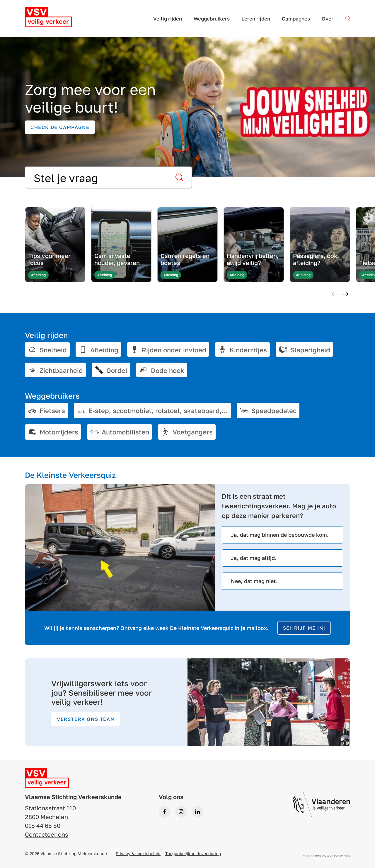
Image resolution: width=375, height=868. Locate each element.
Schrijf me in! (304, 628)
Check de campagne (60, 127)
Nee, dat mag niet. (254, 581)
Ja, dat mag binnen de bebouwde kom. (280, 535)
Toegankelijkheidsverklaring (193, 853)
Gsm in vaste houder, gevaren (117, 259)
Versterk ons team (86, 719)
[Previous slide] (335, 295)
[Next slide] (345, 295)
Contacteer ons (47, 834)
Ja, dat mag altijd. (254, 558)
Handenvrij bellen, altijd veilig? (253, 259)
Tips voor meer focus (49, 259)
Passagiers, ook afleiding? (315, 259)
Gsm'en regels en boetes (185, 259)
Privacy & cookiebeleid (138, 853)
